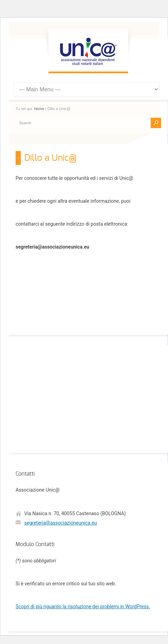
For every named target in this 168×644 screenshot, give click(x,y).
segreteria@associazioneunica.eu (60, 523)
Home (39, 109)
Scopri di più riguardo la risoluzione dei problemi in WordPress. (83, 607)
